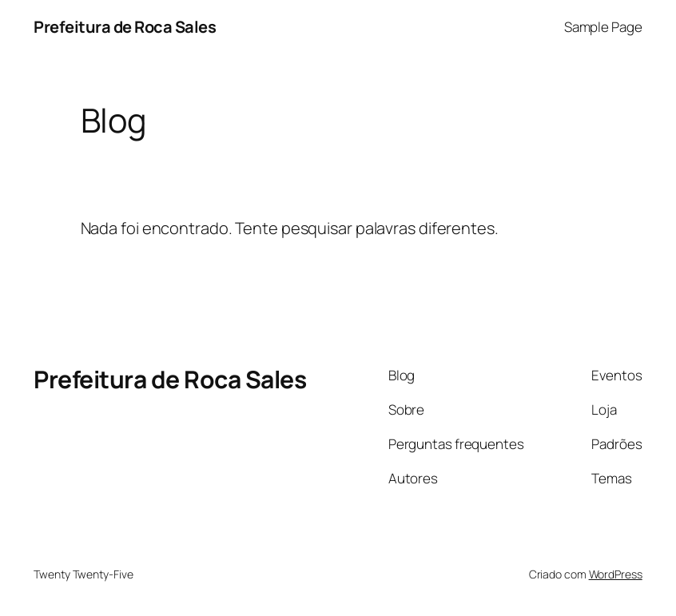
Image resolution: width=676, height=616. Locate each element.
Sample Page (603, 27)
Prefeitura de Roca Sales (125, 27)
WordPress (616, 574)
